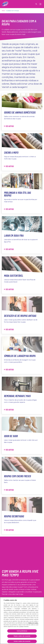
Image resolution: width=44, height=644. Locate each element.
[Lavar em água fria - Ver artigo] (9, 249)
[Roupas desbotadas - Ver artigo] (9, 530)
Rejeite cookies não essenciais (22, 636)
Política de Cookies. (33, 623)
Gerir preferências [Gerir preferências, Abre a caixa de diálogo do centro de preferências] (22, 631)
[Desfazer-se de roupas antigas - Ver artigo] (9, 329)
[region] (22, 621)
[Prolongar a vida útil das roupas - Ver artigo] (9, 209)
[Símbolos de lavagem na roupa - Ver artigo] (9, 370)
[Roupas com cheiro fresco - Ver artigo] (9, 490)
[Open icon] (36, 4)
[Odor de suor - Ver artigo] (9, 450)
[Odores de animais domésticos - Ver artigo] (9, 126)
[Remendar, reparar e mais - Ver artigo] (9, 410)
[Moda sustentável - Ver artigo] (9, 289)
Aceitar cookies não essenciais (22, 641)
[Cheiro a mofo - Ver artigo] (9, 166)
